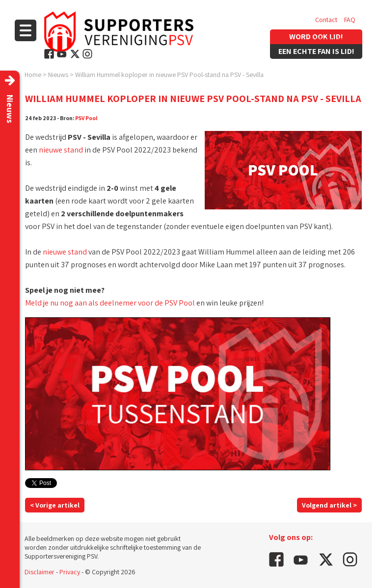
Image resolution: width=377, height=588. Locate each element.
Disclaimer (40, 572)
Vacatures (329, 39)
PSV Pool (86, 118)
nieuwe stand (61, 150)
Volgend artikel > (329, 505)
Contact (326, 20)
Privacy (70, 572)
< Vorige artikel (55, 505)
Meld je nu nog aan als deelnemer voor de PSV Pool (110, 303)
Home (33, 75)
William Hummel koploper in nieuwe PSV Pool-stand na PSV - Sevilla (169, 75)
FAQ (350, 20)
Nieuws (58, 75)
